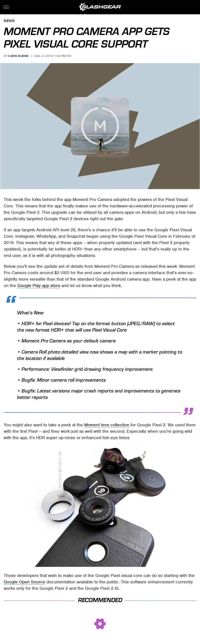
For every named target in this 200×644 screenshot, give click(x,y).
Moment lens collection (107, 425)
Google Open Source (24, 582)
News (9, 21)
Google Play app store (39, 286)
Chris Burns (18, 56)
